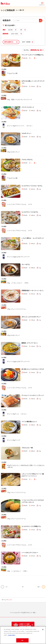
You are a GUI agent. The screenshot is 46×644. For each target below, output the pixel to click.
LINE (9, 608)
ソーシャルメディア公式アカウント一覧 (22, 613)
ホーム (4, 600)
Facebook (28, 608)
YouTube (37, 608)
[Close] (43, 630)
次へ (39, 587)
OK (22, 641)
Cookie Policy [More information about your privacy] (12, 636)
